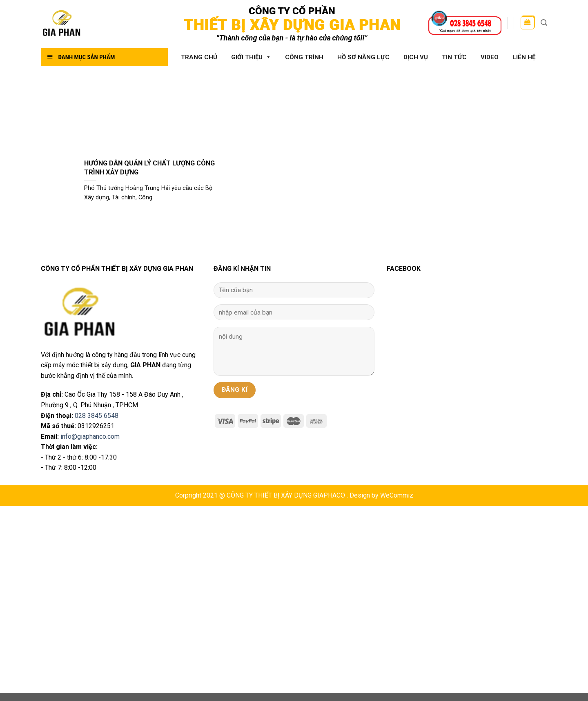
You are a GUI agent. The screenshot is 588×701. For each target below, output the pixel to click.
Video (490, 57)
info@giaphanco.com (90, 436)
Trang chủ (199, 57)
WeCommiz (397, 495)
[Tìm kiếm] (544, 23)
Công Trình (304, 57)
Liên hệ (524, 57)
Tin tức (454, 57)
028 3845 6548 (97, 416)
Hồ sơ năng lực (363, 57)
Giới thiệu (251, 57)
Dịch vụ (416, 57)
